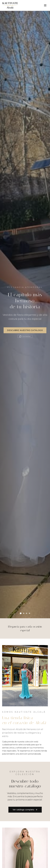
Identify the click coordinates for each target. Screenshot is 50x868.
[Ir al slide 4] (29, 613)
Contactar (25, 336)
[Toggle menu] (45, 5)
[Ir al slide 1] (21, 613)
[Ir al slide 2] (24, 613)
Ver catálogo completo (25, 810)
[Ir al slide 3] (27, 613)
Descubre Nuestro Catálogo (25, 330)
